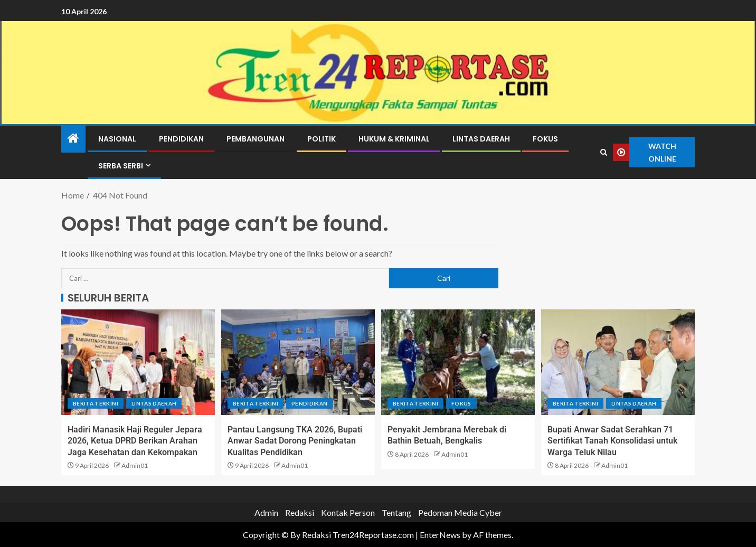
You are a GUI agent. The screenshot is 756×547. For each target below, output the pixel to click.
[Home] (73, 139)
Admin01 (135, 465)
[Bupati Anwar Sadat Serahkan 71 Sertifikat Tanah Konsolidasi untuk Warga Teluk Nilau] (618, 362)
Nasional (117, 139)
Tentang (396, 512)
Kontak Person (348, 512)
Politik (322, 139)
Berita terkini (96, 403)
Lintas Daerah (481, 139)
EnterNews (440, 535)
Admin (266, 512)
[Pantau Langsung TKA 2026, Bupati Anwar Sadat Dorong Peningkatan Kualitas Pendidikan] (298, 362)
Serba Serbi (121, 166)
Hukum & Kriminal (394, 139)
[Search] (604, 153)
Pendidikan (181, 139)
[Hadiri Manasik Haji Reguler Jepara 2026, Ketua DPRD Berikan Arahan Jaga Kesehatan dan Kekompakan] (138, 362)
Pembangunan (256, 139)
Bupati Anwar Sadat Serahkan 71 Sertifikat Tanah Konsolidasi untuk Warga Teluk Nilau (612, 441)
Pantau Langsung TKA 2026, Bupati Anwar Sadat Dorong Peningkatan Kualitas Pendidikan (295, 441)
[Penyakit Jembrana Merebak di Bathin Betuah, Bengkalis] (458, 362)
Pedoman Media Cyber (460, 512)
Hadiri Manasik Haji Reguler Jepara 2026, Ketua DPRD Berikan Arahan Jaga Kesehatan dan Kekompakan (135, 441)
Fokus (545, 139)
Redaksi (300, 512)
